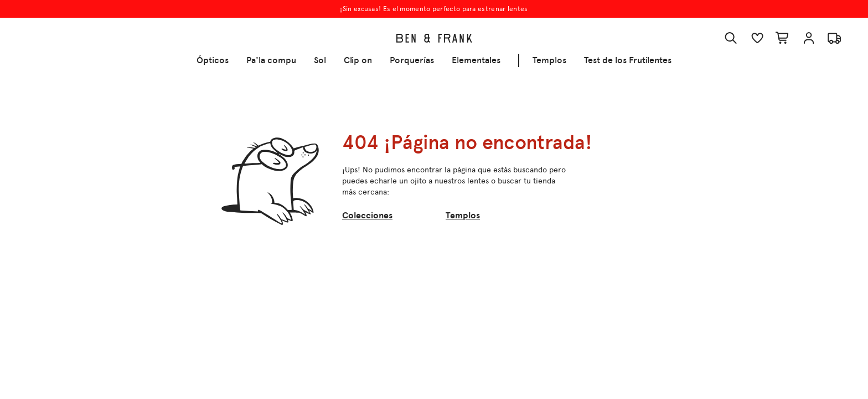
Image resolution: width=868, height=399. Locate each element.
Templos (549, 60)
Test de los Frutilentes (628, 60)
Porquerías (412, 60)
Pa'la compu (271, 60)
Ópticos (213, 60)
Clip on (358, 60)
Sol (320, 60)
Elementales (476, 60)
